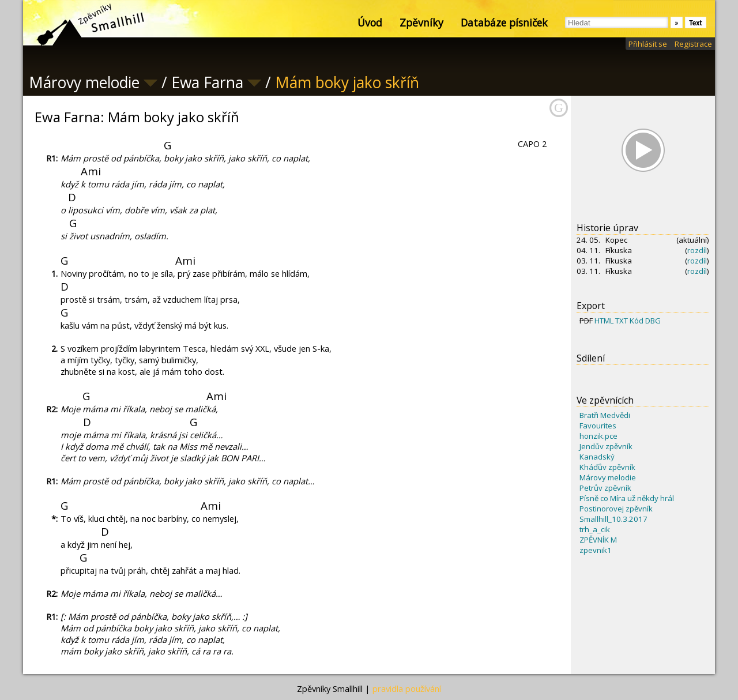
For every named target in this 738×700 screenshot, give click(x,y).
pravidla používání (407, 688)
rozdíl (697, 250)
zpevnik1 (596, 550)
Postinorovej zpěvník (616, 509)
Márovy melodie (608, 477)
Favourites (598, 426)
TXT (622, 321)
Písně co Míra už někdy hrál (627, 498)
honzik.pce (598, 436)
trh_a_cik (595, 529)
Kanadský (597, 457)
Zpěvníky (421, 22)
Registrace (693, 44)
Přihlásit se (648, 44)
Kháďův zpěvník (607, 467)
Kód (637, 321)
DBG (653, 321)
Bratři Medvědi (605, 415)
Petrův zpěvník (605, 488)
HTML (604, 321)
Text (696, 23)
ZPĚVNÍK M (598, 540)
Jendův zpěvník (606, 446)
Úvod (370, 22)
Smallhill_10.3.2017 (613, 519)
